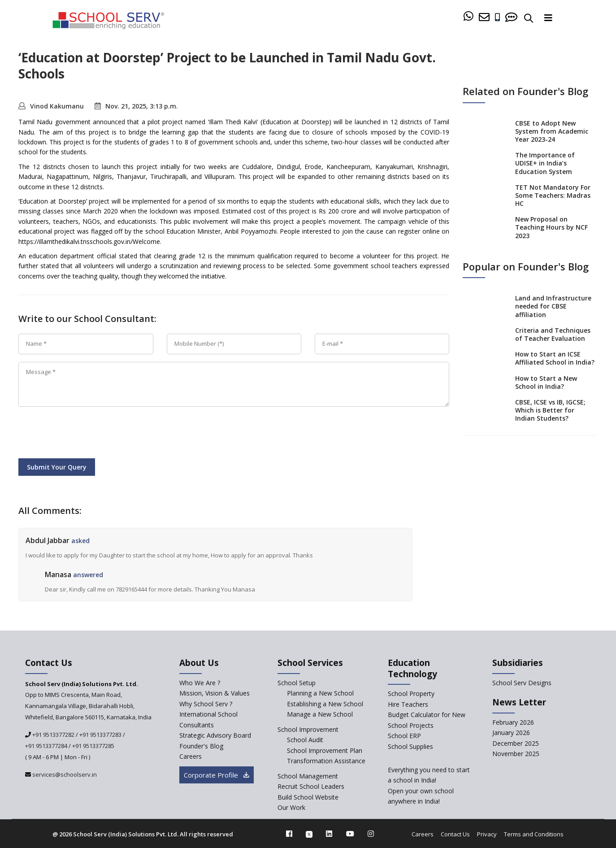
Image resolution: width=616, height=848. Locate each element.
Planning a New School (320, 693)
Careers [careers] (191, 756)
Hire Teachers (408, 704)
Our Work (291, 807)
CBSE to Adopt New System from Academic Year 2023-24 (552, 131)
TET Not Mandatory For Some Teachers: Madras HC (553, 195)
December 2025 (516, 743)
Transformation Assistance (326, 761)
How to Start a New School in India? (546, 382)
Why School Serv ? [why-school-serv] (206, 704)
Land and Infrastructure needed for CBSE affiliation (553, 306)
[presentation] (87, 434)
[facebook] (289, 834)
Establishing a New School (325, 704)
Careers (423, 834)
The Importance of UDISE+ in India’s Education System (545, 163)
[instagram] (371, 834)
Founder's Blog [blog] (201, 746)
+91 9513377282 (53, 735)
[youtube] (350, 834)
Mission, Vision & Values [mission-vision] (215, 693)
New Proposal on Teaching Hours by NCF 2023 (551, 227)
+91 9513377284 (46, 746)
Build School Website (308, 797)
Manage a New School (320, 714)
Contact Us (455, 834)
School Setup (297, 683)
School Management (308, 776)
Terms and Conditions (534, 834)
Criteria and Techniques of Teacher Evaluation (553, 334)
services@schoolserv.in (64, 774)
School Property (411, 694)
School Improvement (308, 729)
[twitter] (309, 834)
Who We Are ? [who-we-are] (200, 683)
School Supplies (410, 746)
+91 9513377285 (93, 746)
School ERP (404, 736)
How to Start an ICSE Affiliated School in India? (555, 358)
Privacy (487, 834)
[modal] (590, 737)
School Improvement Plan (325, 750)
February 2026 (513, 722)
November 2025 (516, 754)
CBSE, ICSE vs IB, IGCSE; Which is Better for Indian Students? (550, 410)
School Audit (305, 740)
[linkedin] (329, 834)
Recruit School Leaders (311, 786)
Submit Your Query (57, 467)
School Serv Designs (522, 683)
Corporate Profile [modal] (217, 775)
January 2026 (511, 733)
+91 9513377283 (100, 735)
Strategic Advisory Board (215, 735)
